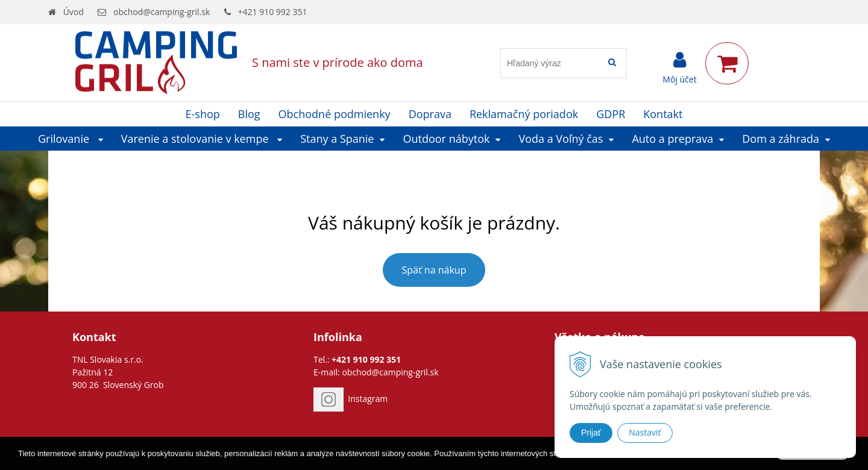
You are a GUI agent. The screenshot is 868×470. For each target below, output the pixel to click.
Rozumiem (813, 461)
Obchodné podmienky (335, 114)
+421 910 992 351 (273, 12)
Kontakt (663, 114)
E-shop (203, 114)
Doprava (430, 114)
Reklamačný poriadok (524, 114)
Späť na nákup (434, 270)
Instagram (368, 399)
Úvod (74, 12)
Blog (249, 114)
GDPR (611, 114)
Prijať (591, 433)
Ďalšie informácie (667, 461)
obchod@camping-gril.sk (162, 12)
